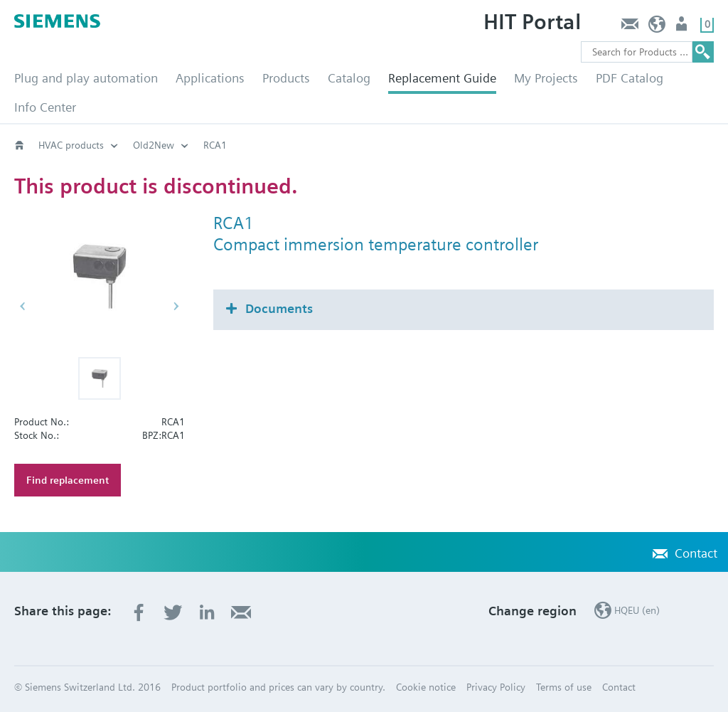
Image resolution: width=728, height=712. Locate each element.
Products (286, 78)
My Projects (546, 78)
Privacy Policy (496, 687)
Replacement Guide (442, 78)
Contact (630, 27)
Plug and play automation (86, 78)
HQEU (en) (657, 27)
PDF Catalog (630, 78)
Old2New (154, 145)
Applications (210, 78)
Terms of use (564, 687)
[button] (100, 378)
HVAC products (71, 145)
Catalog (349, 78)
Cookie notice (426, 687)
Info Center (45, 107)
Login (683, 27)
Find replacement (68, 480)
